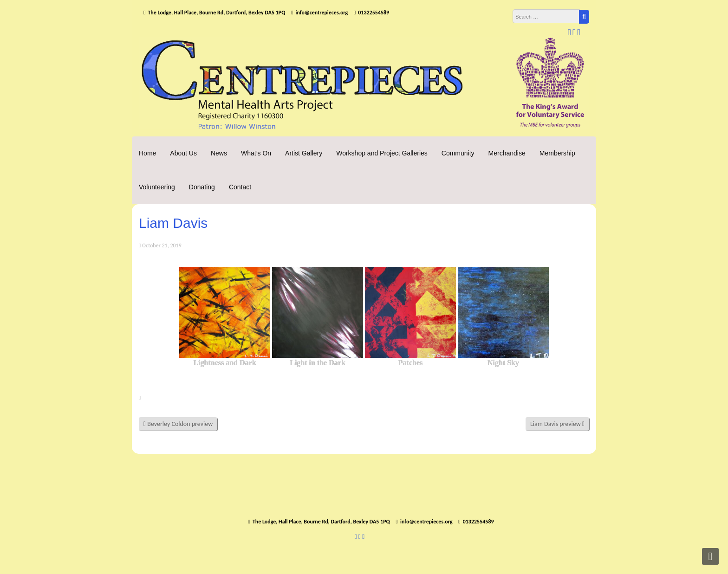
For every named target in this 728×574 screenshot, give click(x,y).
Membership (557, 153)
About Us (183, 153)
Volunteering (157, 187)
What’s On (256, 153)
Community (458, 153)
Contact (240, 187)
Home (147, 153)
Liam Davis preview (557, 424)
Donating (202, 187)
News (219, 153)
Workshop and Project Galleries (382, 153)
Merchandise (507, 153)
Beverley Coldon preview (178, 424)
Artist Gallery (304, 153)
